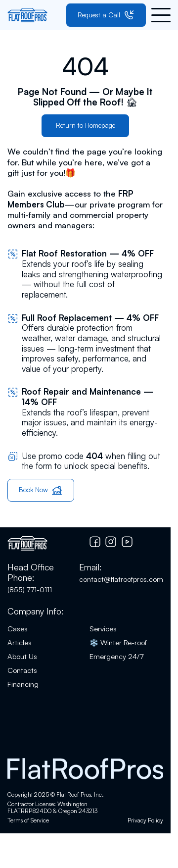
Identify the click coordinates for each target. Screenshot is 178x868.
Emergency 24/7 (116, 656)
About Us (22, 656)
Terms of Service (28, 820)
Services (103, 629)
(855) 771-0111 (30, 589)
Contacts (22, 670)
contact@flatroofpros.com (121, 579)
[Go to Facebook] (95, 542)
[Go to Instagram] (111, 542)
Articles (20, 642)
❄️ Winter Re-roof (118, 642)
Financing (23, 684)
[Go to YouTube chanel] (127, 542)
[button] (161, 15)
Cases (18, 629)
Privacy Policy (145, 820)
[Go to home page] (27, 15)
